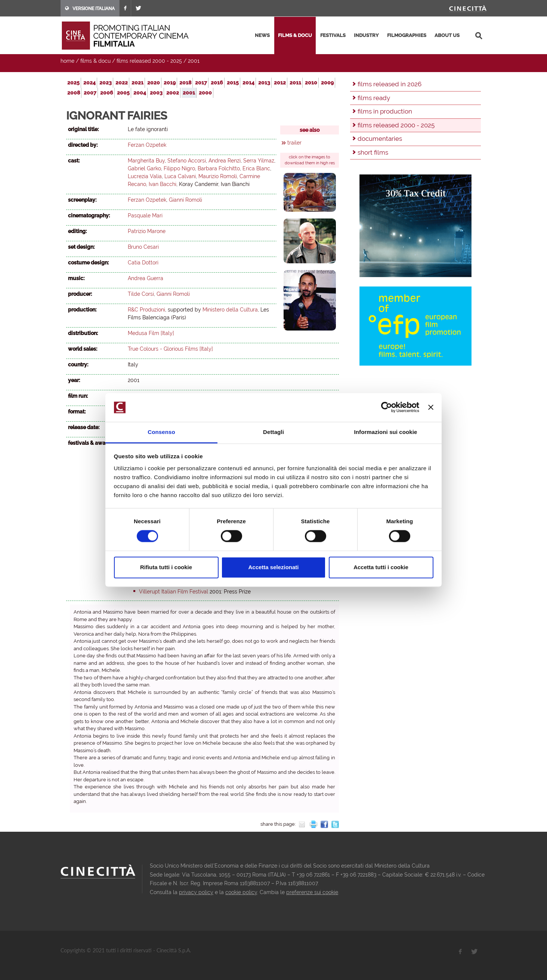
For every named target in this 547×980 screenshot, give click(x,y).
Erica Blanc (256, 168)
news (262, 35)
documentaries (380, 139)
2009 (327, 83)
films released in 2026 (390, 84)
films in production (385, 111)
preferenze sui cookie (312, 892)
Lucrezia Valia (145, 176)
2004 (140, 93)
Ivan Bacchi (163, 184)
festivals (333, 35)
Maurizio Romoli (218, 176)
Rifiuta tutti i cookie (166, 567)
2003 (156, 93)
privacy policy (196, 892)
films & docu (295, 35)
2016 (217, 83)
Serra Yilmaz (259, 161)
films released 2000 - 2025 (149, 61)
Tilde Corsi (141, 294)
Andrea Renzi (225, 161)
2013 (264, 83)
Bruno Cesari (143, 247)
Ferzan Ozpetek (147, 145)
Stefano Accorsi (187, 161)
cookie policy (241, 892)
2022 (122, 83)
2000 (205, 93)
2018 (185, 83)
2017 (201, 83)
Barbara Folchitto (219, 168)
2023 (106, 83)
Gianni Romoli (186, 200)
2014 (248, 83)
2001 (194, 61)
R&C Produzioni (146, 310)
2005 (123, 93)
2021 (137, 83)
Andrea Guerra (146, 278)
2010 (311, 83)
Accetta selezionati (273, 567)
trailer (294, 143)
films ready (374, 98)
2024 (89, 83)
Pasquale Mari (145, 215)
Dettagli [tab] (273, 432)
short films (373, 152)
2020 (154, 83)
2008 (74, 93)
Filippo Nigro (179, 168)
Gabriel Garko (144, 168)
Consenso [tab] (161, 432)
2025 (73, 83)
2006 (107, 93)
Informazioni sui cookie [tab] (386, 432)
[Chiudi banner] (431, 407)
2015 (233, 83)
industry (366, 35)
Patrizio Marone (147, 231)
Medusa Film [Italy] (151, 333)
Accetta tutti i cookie (381, 567)
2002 (173, 93)
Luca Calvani (180, 176)
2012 (280, 83)
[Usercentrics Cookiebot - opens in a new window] (387, 407)
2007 (90, 93)
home (67, 61)
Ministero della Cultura (230, 310)
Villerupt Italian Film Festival (174, 592)
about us (447, 35)
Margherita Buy (146, 161)
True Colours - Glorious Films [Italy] (170, 349)
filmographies (407, 35)
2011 (295, 83)
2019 (170, 83)
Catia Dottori (143, 263)
